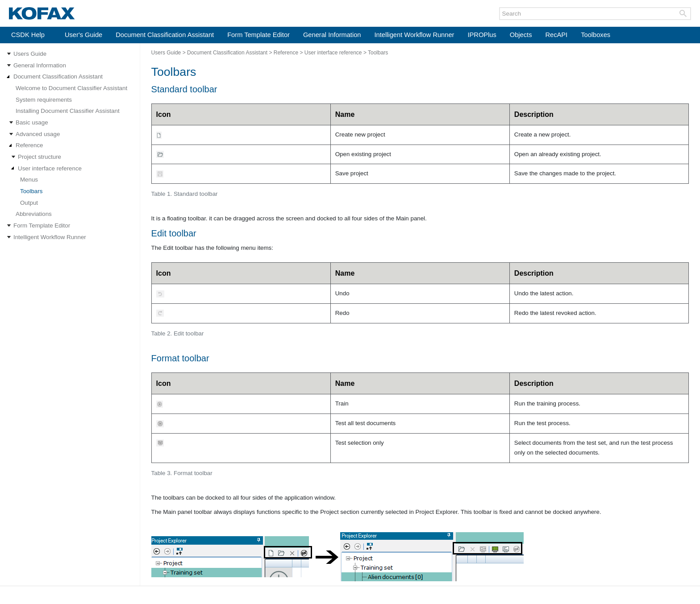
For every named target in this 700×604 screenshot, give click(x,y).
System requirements (44, 100)
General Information (332, 35)
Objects (521, 35)
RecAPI (556, 35)
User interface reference (50, 168)
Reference (29, 145)
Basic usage (32, 122)
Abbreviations (34, 214)
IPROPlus (482, 35)
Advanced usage (38, 134)
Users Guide (30, 54)
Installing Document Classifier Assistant (68, 111)
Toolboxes (596, 35)
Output (29, 203)
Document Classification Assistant (165, 35)
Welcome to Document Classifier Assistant (71, 88)
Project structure (40, 157)
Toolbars (31, 191)
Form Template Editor (258, 35)
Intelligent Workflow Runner (415, 35)
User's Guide (83, 35)
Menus (29, 180)
